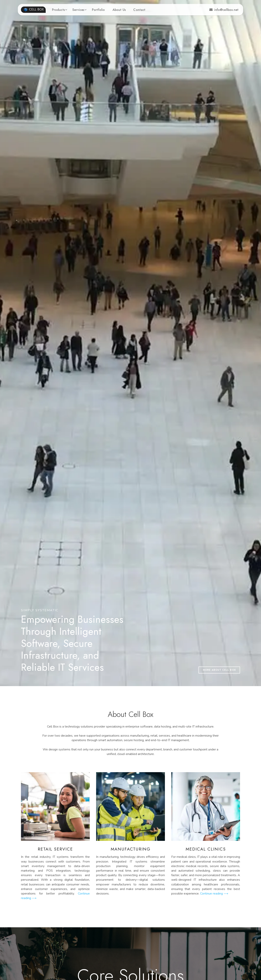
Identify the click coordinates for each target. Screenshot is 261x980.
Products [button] (58, 10)
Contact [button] (139, 10)
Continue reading (214, 894)
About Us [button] (119, 10)
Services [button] (78, 10)
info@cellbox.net (224, 10)
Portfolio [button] (98, 10)
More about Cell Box (219, 670)
